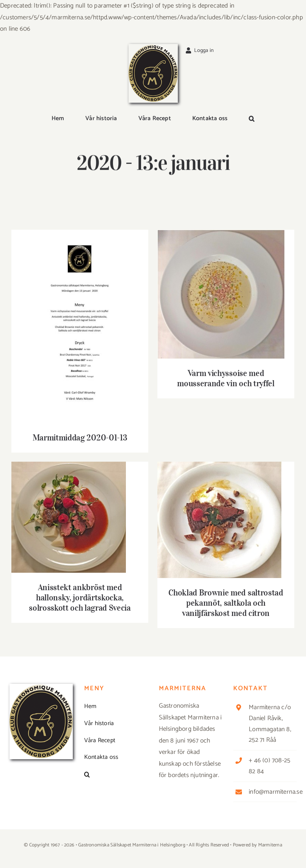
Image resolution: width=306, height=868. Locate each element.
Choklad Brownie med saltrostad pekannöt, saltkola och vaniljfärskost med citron (226, 603)
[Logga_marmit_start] (153, 47)
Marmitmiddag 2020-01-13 (80, 437)
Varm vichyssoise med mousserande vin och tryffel (226, 378)
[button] (252, 119)
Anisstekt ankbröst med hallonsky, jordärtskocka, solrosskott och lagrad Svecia (80, 597)
